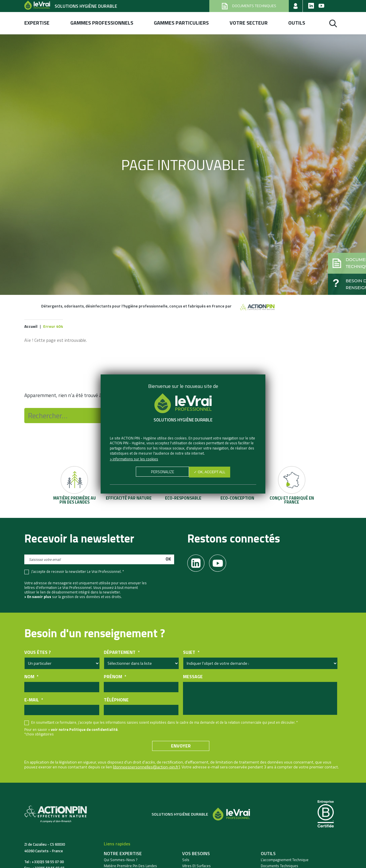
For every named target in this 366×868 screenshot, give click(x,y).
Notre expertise (123, 854)
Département (122, 653)
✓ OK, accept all (211, 473)
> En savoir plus (38, 597)
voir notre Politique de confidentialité (84, 730)
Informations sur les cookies (135, 459)
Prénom (115, 677)
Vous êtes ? (38, 653)
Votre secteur (249, 23)
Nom (31, 677)
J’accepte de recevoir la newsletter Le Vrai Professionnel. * (77, 572)
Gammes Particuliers (181, 23)
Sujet (191, 653)
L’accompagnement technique (285, 861)
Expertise (37, 23)
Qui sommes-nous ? (121, 861)
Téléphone (116, 701)
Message (193, 677)
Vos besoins (196, 854)
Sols (186, 861)
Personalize (161, 473)
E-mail (34, 701)
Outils (297, 23)
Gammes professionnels (102, 23)
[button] (336, 254)
